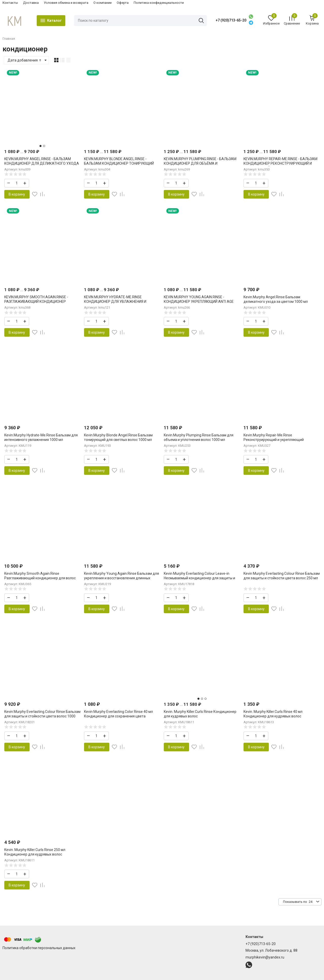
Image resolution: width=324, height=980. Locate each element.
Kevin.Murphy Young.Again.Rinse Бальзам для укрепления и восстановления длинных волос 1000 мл (121, 578)
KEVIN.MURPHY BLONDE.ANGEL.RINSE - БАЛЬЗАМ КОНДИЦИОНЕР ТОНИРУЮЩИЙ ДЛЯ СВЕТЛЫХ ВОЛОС (119, 163)
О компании (103, 3)
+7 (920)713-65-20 (231, 20)
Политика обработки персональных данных (39, 948)
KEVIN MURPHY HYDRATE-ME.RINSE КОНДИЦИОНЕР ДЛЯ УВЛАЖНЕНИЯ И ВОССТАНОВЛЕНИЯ (115, 302)
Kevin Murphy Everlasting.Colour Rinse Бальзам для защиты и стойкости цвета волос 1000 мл (42, 716)
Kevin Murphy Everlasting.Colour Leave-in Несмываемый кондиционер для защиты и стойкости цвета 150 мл (199, 578)
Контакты (10, 3)
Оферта (123, 3)
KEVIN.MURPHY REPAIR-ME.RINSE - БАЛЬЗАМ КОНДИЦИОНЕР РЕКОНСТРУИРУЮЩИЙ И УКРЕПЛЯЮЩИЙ (280, 163)
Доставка (31, 3)
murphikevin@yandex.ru (265, 957)
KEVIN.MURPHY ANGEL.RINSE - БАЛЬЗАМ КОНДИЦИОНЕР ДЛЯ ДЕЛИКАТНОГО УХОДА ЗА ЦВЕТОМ (42, 163)
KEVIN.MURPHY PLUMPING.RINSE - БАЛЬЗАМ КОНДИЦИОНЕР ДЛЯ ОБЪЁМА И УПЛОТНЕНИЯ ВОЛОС (200, 163)
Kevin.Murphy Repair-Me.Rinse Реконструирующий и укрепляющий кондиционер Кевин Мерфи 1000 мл (274, 440)
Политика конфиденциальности (159, 3)
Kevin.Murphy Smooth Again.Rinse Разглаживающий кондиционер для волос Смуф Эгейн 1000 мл (40, 578)
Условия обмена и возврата (66, 3)
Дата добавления (25, 60)
